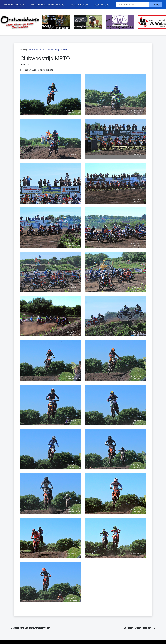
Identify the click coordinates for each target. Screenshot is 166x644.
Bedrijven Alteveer (79, 5)
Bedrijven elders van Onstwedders (47, 5)
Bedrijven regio (102, 5)
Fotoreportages (37, 50)
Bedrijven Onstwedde (14, 5)
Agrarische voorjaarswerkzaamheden (32, 628)
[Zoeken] (132, 5)
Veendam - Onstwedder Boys (138, 628)
